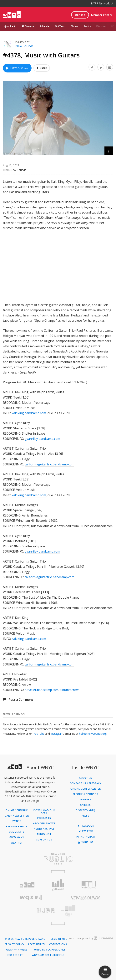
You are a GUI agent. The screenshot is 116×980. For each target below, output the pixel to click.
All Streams (28, 26)
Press (86, 816)
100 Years (60, 26)
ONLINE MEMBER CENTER (86, 789)
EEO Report (15, 955)
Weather (17, 843)
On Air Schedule (17, 810)
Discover (101, 26)
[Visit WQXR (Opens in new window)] (30, 898)
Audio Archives (44, 829)
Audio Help (44, 834)
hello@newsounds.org (93, 734)
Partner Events (17, 827)
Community (17, 832)
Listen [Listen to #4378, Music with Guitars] (17, 68)
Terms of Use (58, 939)
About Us (86, 778)
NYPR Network (102, 3)
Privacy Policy (15, 944)
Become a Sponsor (86, 794)
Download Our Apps (44, 812)
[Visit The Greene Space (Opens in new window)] (86, 911)
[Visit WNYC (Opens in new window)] (27, 885)
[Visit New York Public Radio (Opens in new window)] (58, 859)
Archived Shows (44, 824)
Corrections (58, 944)
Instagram (57, 734)
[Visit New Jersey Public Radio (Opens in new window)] (30, 911)
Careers (86, 805)
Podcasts (44, 818)
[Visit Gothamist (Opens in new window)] (58, 885)
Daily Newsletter (17, 816)
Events (17, 821)
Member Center (102, 15)
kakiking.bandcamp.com (29, 413)
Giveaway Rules (17, 950)
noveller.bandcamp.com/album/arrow (52, 690)
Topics (87, 26)
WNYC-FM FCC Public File (50, 950)
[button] (109, 151)
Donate (80, 15)
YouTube (39, 734)
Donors (86, 800)
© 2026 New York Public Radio (25, 939)
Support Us (44, 840)
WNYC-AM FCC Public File (48, 955)
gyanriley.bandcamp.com (42, 439)
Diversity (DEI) (86, 810)
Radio (13, 26)
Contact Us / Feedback (86, 783)
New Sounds (24, 46)
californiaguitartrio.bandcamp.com (49, 464)
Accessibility (37, 944)
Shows (75, 26)
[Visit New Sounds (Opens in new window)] (86, 898)
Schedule (45, 26)
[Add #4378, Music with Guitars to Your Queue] (42, 68)
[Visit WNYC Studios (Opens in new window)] (89, 885)
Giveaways (17, 837)
